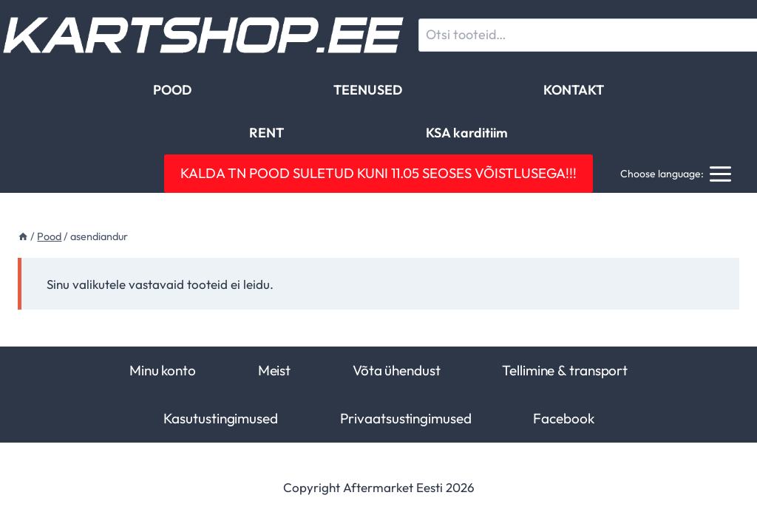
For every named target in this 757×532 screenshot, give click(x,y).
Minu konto (163, 370)
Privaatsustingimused (406, 418)
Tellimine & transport (565, 370)
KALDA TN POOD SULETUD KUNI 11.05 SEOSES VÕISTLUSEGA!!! (378, 173)
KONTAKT (574, 90)
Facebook (563, 418)
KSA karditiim (467, 133)
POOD (172, 90)
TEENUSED (368, 90)
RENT (267, 133)
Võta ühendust (397, 370)
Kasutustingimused (221, 418)
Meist (274, 370)
